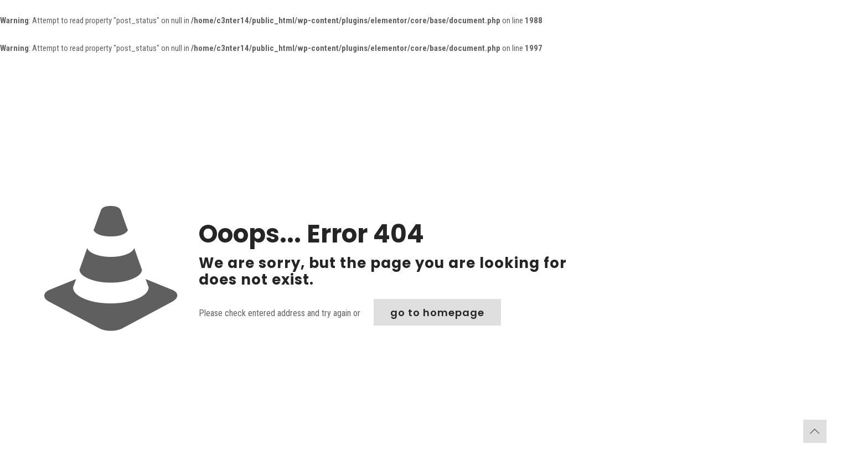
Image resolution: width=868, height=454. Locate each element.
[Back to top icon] (815, 431)
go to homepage (437, 313)
